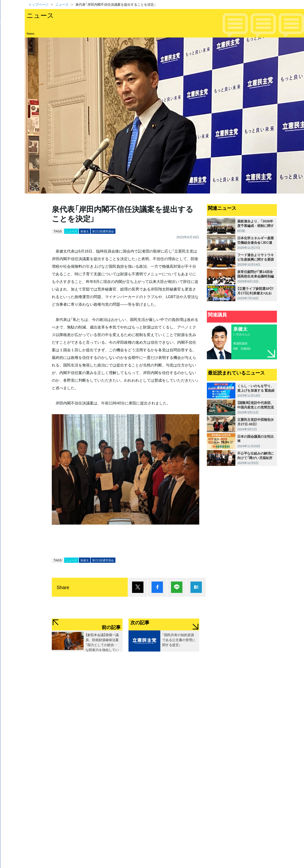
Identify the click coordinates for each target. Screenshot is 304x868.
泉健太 (85, 231)
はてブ (196, 587)
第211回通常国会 (103, 231)
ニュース (62, 4)
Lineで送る (177, 587)
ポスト (138, 587)
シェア (157, 587)
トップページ (38, 4)
